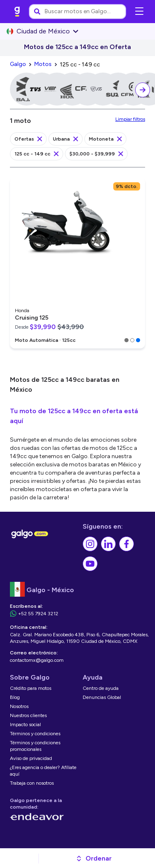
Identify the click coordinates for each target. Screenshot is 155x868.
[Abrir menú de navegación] (139, 12)
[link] (17, 12)
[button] (94, 859)
